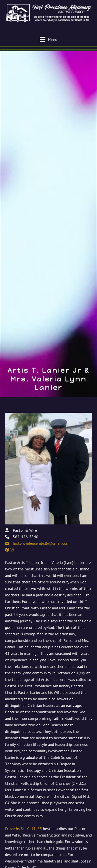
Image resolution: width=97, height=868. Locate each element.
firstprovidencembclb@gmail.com (41, 543)
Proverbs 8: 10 (17, 829)
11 (33, 829)
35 (40, 829)
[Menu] (48, 39)
